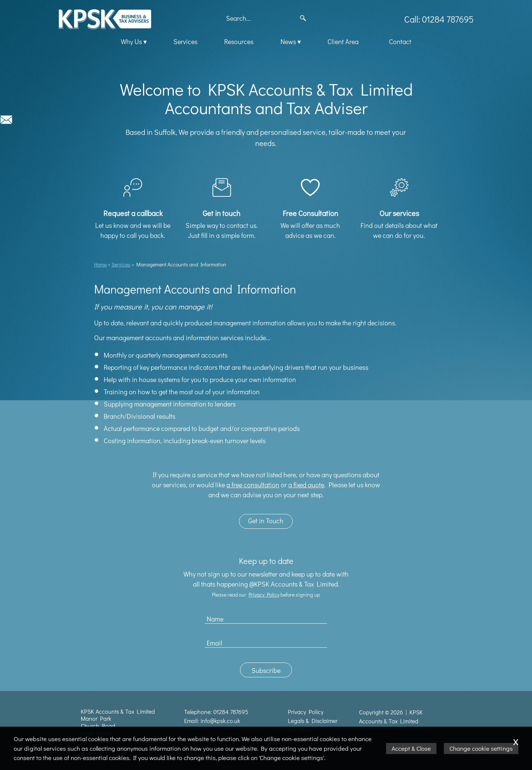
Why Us (131, 42)
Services (185, 42)
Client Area (343, 42)
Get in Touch (266, 521)
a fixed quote (306, 485)
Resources (239, 42)
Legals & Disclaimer (313, 721)
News (288, 42)
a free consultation (253, 485)
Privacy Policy (264, 595)
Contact (400, 42)
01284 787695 (231, 712)
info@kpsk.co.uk (220, 721)
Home (100, 264)
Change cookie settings (481, 748)
